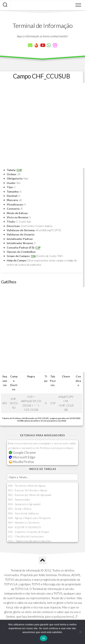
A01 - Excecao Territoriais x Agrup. (28, 490)
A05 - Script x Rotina (20, 509)
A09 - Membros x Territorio (24, 523)
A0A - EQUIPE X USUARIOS (24, 527)
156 (33, 256)
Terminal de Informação (42, 25)
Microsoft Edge (22, 457)
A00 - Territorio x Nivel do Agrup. (27, 486)
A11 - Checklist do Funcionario (26, 536)
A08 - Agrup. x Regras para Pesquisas (29, 518)
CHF (19, 170)
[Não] (80, 632)
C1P (38, 247)
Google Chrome (22, 453)
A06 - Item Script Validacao (23, 513)
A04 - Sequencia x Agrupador (24, 504)
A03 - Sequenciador (19, 499)
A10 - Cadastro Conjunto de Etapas (29, 532)
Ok (43, 638)
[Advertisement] (42, 125)
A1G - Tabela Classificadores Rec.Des (30, 541)
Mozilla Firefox (21, 462)
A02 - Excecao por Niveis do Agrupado (30, 495)
